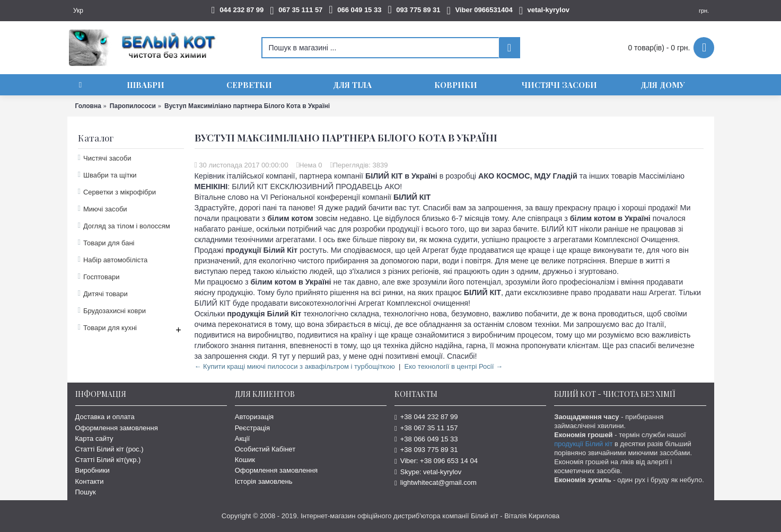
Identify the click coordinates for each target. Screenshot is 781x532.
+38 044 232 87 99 (426, 417)
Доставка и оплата (105, 417)
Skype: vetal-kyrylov (428, 472)
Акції (242, 438)
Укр (78, 11)
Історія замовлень (264, 481)
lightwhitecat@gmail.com (436, 482)
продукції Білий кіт (583, 444)
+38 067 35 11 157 (426, 428)
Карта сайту (94, 438)
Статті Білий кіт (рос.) (109, 449)
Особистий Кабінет (265, 449)
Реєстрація (252, 428)
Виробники (93, 470)
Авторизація (254, 417)
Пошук (86, 492)
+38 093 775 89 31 (426, 450)
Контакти (90, 481)
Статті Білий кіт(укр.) (108, 460)
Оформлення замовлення (117, 428)
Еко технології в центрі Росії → (454, 366)
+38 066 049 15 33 (426, 439)
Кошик (245, 460)
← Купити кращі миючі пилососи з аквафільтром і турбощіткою (295, 366)
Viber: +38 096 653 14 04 (436, 461)
